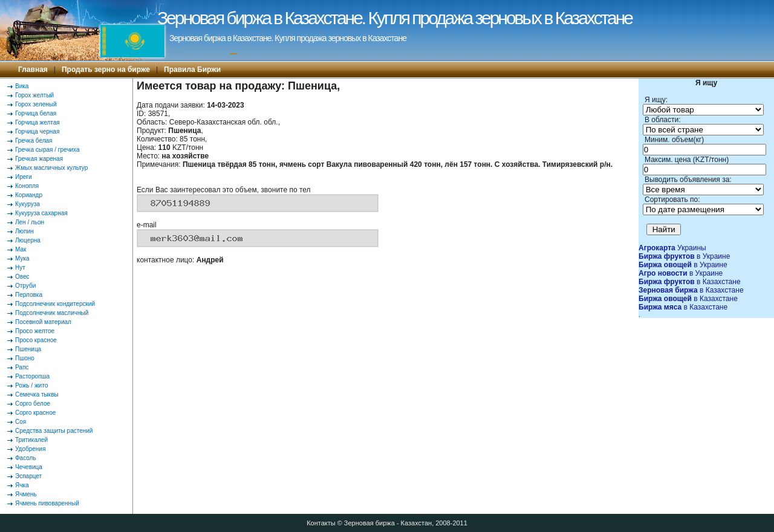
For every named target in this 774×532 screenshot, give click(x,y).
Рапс (22, 367)
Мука (22, 258)
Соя (21, 422)
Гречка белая (34, 141)
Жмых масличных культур (51, 168)
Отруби (25, 286)
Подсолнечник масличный (52, 313)
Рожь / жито (31, 385)
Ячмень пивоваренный (47, 503)
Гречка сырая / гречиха (47, 150)
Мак (21, 249)
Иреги (24, 177)
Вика (22, 86)
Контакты (321, 523)
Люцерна (28, 240)
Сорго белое (33, 404)
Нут (20, 268)
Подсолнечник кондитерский (55, 304)
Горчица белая (36, 113)
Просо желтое (35, 331)
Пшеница (28, 349)
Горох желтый (34, 95)
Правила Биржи (192, 70)
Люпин (24, 231)
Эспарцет (28, 476)
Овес (22, 277)
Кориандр (29, 195)
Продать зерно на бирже (106, 70)
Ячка (22, 485)
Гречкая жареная (39, 159)
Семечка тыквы (37, 394)
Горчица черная (37, 131)
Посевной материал (43, 322)
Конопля (27, 186)
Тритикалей (31, 440)
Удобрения (30, 449)
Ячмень (26, 494)
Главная (33, 70)
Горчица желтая (37, 122)
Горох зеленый (36, 104)
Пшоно (25, 358)
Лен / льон (30, 222)
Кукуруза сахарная (41, 213)
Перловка (29, 295)
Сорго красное (35, 413)
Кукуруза (28, 204)
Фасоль (26, 458)
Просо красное (36, 340)
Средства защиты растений (54, 431)
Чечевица (29, 467)
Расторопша (32, 376)
